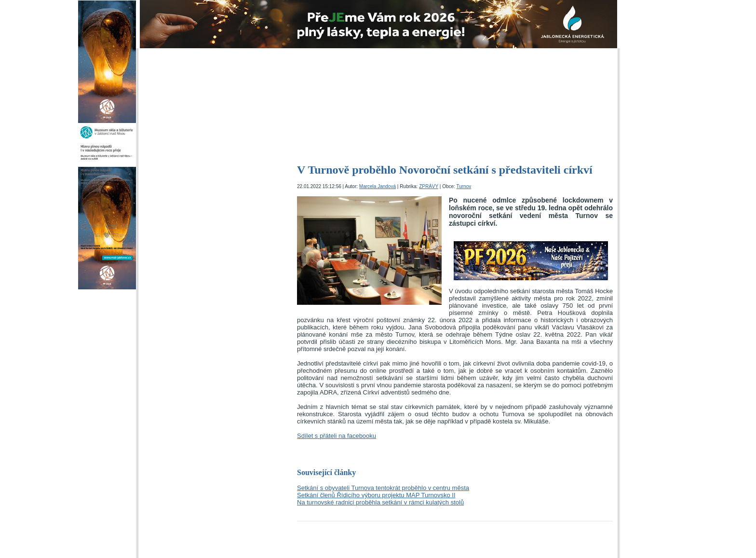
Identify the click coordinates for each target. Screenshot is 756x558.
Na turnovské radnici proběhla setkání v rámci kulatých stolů (380, 502)
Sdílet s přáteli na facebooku (337, 436)
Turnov (464, 186)
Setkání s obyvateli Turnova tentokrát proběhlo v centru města (383, 488)
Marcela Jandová (378, 186)
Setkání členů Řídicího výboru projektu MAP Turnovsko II (376, 495)
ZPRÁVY (429, 186)
